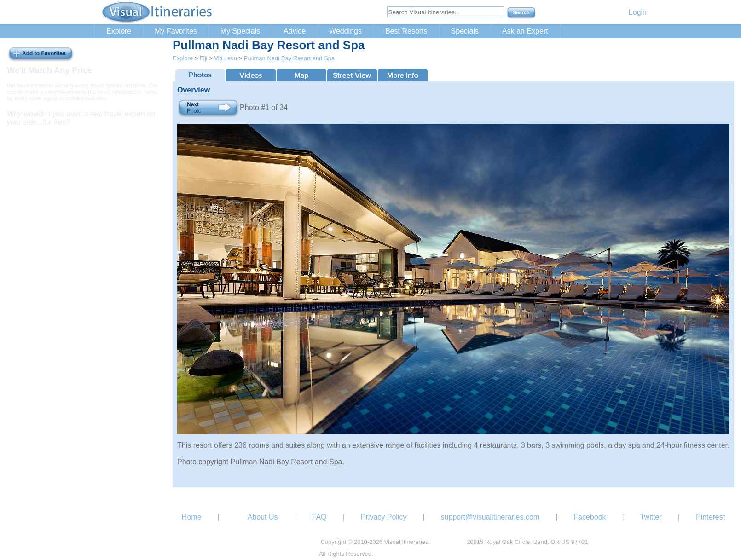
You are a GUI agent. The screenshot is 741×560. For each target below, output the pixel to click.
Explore (119, 31)
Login (638, 12)
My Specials (240, 31)
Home (192, 517)
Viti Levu (226, 58)
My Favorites (176, 31)
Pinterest (710, 517)
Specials (465, 31)
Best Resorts (406, 31)
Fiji (204, 58)
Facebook (590, 517)
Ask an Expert (525, 31)
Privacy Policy (384, 517)
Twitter (651, 517)
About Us (263, 517)
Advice (295, 31)
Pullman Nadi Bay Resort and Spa (289, 58)
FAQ (319, 517)
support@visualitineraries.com (490, 517)
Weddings (345, 31)
